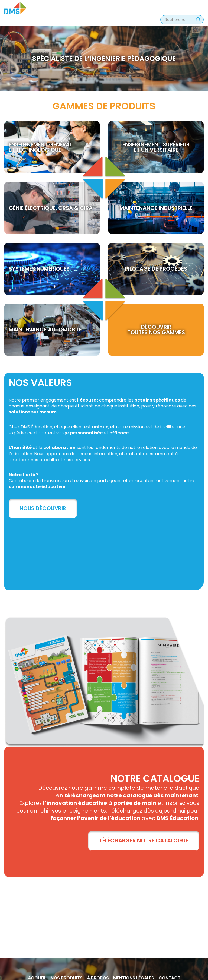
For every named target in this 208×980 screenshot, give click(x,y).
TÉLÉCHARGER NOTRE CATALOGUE (144, 840)
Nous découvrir (43, 508)
